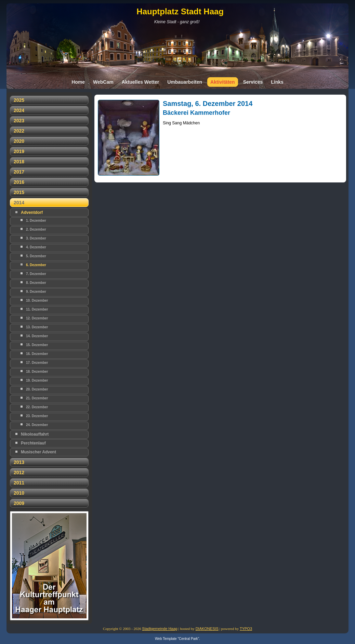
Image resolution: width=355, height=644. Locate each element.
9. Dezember (36, 292)
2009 (19, 503)
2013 (19, 462)
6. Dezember (36, 265)
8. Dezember (36, 283)
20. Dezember (37, 389)
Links (277, 82)
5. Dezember (36, 256)
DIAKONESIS (207, 629)
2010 (19, 493)
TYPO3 (246, 629)
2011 (19, 483)
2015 (19, 192)
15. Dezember (37, 345)
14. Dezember (37, 336)
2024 (19, 110)
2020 (19, 141)
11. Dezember (37, 309)
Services (253, 82)
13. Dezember (37, 327)
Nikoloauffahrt (35, 434)
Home (78, 82)
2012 (19, 472)
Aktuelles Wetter (140, 82)
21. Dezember (37, 398)
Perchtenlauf (33, 443)
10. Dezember (37, 300)
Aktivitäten (223, 82)
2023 (19, 121)
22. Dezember (37, 407)
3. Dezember (36, 238)
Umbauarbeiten (185, 82)
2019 (19, 151)
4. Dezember (36, 247)
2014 (19, 203)
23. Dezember (37, 416)
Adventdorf (32, 213)
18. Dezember (37, 372)
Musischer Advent (38, 452)
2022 (19, 131)
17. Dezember (37, 363)
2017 (19, 172)
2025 (19, 100)
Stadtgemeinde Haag (160, 629)
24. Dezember (37, 425)
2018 (19, 162)
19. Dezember (37, 380)
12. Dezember (37, 318)
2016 (19, 182)
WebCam (103, 82)
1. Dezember (36, 221)
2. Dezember (36, 229)
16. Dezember (37, 354)
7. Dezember (36, 274)
